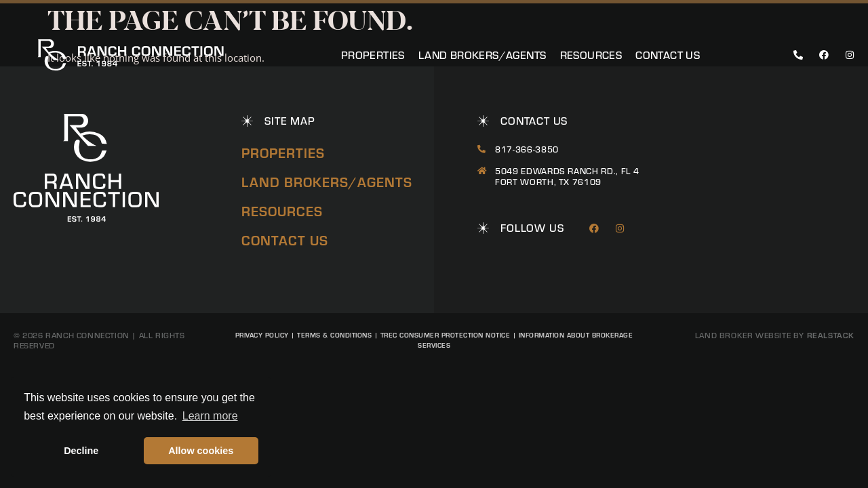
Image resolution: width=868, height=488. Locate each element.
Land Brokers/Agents (482, 55)
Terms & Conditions (334, 335)
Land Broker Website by (775, 335)
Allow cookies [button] (201, 451)
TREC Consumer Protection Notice (446, 335)
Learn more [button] (210, 416)
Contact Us (668, 55)
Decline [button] (81, 451)
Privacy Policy (262, 335)
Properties (373, 55)
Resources (591, 55)
